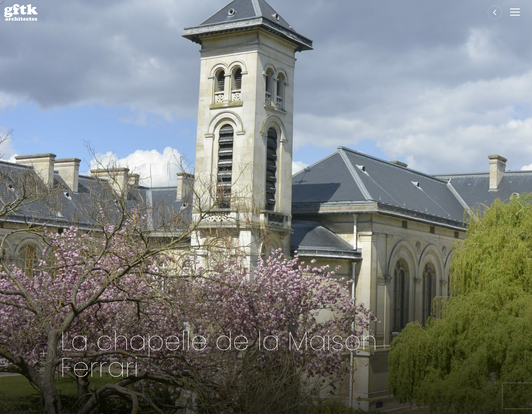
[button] (517, 13)
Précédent (12, 207)
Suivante (520, 207)
